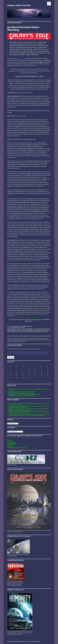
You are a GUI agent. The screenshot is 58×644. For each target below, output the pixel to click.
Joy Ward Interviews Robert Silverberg (23, 28)
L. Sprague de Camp (16, 332)
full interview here (35, 319)
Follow (11, 357)
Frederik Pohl (36, 329)
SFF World (10, 441)
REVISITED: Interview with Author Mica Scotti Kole (21, 396)
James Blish (39, 330)
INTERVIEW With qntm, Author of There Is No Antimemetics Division (27, 416)
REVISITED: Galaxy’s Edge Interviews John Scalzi (21, 393)
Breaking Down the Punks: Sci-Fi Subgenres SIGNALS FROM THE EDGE (26, 412)
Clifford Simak (29, 329)
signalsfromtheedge (27, 326)
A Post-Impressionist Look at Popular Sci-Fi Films (29, 412)
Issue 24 (25, 330)
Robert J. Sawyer (11, 445)
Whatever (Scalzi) (12, 442)
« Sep (9, 381)
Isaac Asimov (19, 330)
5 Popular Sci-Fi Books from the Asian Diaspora (28, 410)
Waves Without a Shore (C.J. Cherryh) (17, 448)
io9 (8, 439)
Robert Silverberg (43, 332)
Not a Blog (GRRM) (12, 444)
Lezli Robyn (10, 446)
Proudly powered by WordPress (15, 641)
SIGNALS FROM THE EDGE (19, 5)
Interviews (22, 328)
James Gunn (45, 330)
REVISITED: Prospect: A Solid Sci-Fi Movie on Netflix (22, 392)
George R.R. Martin (45, 329)
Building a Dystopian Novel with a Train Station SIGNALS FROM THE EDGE (27, 409)
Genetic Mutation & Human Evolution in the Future (21, 403)
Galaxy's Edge (16, 328)
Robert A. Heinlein (33, 332)
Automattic (37, 641)
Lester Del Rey (25, 332)
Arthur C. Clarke (21, 329)
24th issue (14, 329)
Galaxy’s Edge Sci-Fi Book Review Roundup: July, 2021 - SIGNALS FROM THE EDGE (29, 414)
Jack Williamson (31, 330)
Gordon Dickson (11, 330)
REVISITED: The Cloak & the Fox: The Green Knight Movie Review (25, 394)
